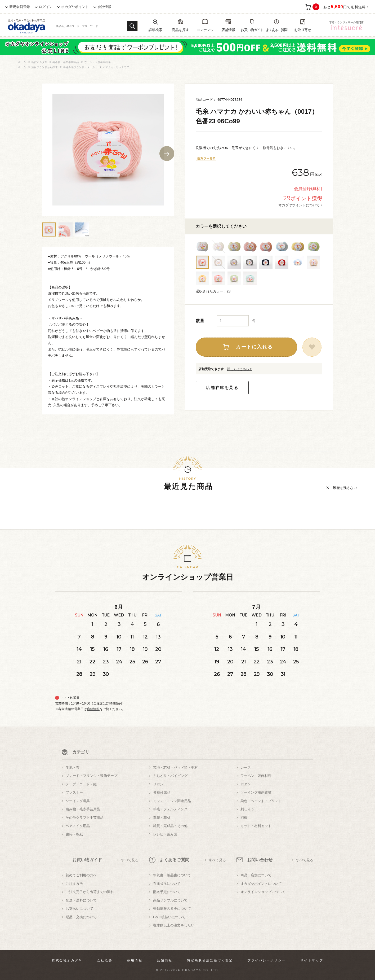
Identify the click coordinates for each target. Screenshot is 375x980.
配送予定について (167, 892)
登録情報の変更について (172, 909)
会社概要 (105, 960)
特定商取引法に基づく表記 (210, 960)
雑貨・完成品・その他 (170, 826)
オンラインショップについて (263, 892)
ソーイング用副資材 (256, 792)
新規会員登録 (20, 7)
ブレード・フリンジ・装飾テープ (91, 776)
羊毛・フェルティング (170, 809)
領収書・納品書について (172, 875)
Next (167, 154)
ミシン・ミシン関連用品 (172, 801)
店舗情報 (93, 709)
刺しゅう (247, 809)
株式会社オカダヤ (67, 960)
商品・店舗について (256, 875)
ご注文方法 (74, 884)
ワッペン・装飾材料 (256, 776)
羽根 (244, 818)
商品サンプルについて (170, 900)
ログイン (46, 7)
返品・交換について (81, 917)
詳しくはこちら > (239, 369)
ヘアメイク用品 (78, 826)
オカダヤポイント (75, 7)
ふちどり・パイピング (170, 776)
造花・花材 (162, 818)
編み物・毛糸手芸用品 (83, 809)
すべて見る (130, 860)
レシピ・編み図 (165, 834)
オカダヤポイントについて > (300, 205)
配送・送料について (81, 900)
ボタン (246, 784)
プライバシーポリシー (266, 960)
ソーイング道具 (78, 801)
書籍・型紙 (74, 834)
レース (246, 767)
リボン (158, 784)
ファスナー (74, 792)
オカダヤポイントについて (261, 884)
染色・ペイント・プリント (261, 801)
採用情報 (135, 960)
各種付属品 (162, 792)
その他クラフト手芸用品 (85, 818)
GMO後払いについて (169, 917)
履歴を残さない (345, 488)
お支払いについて (79, 909)
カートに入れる (254, 347)
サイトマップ (312, 960)
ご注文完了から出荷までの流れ (90, 892)
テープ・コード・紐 (81, 784)
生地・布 (73, 767)
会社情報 (104, 7)
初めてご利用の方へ (81, 875)
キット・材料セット (256, 826)
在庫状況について (167, 884)
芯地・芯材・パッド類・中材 (175, 767)
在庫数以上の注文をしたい (174, 925)
